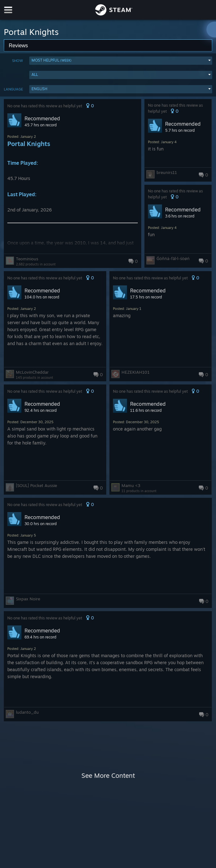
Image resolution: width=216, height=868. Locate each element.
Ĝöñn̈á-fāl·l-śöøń (173, 258)
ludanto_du (27, 712)
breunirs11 (167, 172)
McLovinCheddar (32, 372)
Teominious (27, 259)
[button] (121, 61)
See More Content (108, 775)
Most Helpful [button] (52, 60)
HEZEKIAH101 (136, 372)
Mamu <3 (131, 485)
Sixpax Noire (28, 599)
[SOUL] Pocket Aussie (36, 485)
